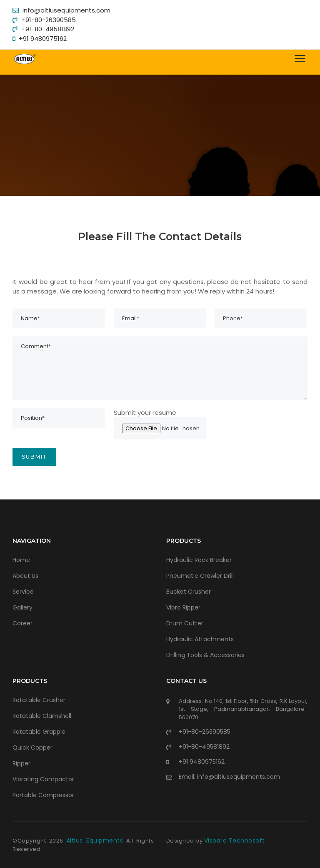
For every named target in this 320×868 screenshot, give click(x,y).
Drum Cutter (185, 623)
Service (23, 592)
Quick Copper (32, 748)
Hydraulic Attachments (200, 639)
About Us (25, 576)
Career (22, 623)
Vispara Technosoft (235, 840)
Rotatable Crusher (39, 700)
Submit (34, 457)
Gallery (22, 607)
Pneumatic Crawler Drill (200, 576)
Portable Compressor (43, 795)
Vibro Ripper (183, 607)
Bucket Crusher (189, 592)
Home (21, 560)
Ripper (21, 763)
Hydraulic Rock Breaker (199, 560)
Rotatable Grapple (39, 732)
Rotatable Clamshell (42, 716)
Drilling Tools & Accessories (205, 655)
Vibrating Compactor (43, 779)
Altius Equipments (96, 840)
